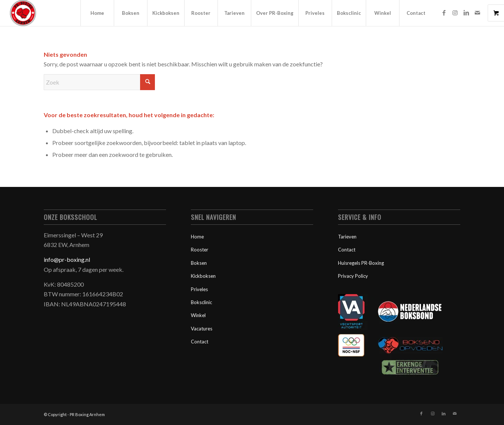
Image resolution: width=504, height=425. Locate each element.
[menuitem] (97, 13)
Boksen (199, 263)
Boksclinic (201, 302)
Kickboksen (203, 276)
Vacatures (202, 329)
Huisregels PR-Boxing (361, 263)
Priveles (199, 289)
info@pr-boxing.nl (67, 259)
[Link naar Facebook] (444, 13)
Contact (200, 342)
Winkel (198, 315)
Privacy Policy (353, 276)
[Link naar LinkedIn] (466, 13)
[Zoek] (99, 82)
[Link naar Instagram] (455, 13)
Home (197, 237)
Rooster (200, 250)
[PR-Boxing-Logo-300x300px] (23, 13)
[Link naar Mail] (477, 13)
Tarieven (347, 237)
